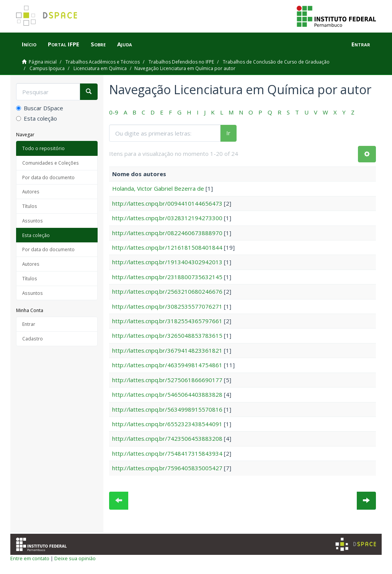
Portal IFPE (64, 44)
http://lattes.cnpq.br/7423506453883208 (167, 438)
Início (29, 44)
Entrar (29, 324)
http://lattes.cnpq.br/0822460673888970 (167, 233)
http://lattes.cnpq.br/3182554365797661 (167, 321)
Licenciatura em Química (100, 68)
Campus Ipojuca (47, 68)
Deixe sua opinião (75, 558)
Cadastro (33, 339)
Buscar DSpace (40, 108)
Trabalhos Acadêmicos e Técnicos (103, 62)
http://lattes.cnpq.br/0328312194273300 (167, 218)
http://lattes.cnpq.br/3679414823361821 (167, 350)
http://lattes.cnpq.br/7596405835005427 (167, 468)
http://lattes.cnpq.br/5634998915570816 (167, 409)
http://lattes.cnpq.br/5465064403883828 (167, 394)
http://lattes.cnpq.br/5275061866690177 (167, 380)
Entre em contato (30, 558)
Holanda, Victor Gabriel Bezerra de (158, 188)
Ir (228, 133)
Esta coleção (37, 118)
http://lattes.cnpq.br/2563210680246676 (167, 291)
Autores (31, 191)
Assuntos (33, 221)
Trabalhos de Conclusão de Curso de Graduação (276, 62)
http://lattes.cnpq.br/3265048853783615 (167, 335)
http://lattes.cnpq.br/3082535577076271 (167, 306)
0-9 (114, 112)
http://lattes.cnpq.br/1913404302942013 (167, 262)
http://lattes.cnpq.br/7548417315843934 (167, 453)
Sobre (98, 44)
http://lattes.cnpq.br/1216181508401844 (167, 247)
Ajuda (125, 44)
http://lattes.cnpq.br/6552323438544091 (167, 424)
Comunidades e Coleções (51, 163)
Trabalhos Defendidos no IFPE (181, 62)
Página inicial (43, 62)
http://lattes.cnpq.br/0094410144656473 (167, 203)
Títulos (30, 206)
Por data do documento (48, 177)
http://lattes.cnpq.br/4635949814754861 (167, 365)
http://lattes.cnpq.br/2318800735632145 (167, 277)
